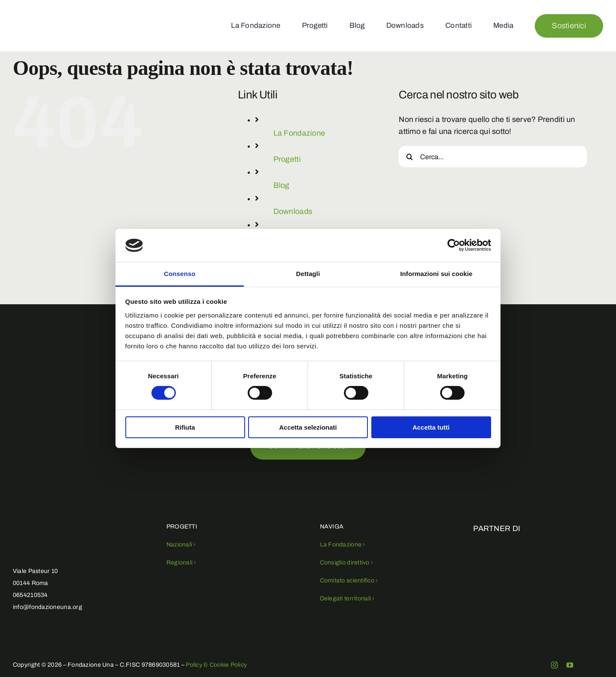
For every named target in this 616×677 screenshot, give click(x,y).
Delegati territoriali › (347, 598)
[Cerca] (409, 157)
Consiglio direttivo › (347, 563)
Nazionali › (181, 545)
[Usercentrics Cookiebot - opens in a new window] (454, 245)
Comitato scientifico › (349, 580)
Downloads (293, 211)
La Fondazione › (343, 545)
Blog (281, 185)
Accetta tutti (431, 427)
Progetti (287, 159)
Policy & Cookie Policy (216, 665)
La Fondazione (299, 133)
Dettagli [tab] (308, 274)
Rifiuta (185, 427)
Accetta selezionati (308, 427)
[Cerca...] (493, 157)
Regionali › (181, 563)
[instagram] (554, 665)
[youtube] (570, 665)
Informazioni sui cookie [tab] (437, 274)
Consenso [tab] (179, 274)
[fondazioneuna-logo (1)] (37, 12)
